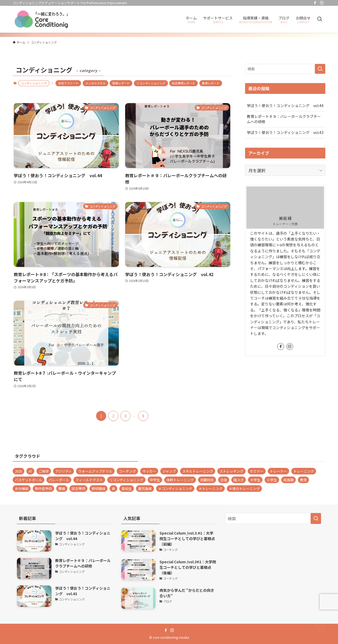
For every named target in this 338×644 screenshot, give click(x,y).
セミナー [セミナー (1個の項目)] (257, 471)
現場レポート (121, 83)
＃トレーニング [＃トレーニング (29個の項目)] (211, 489)
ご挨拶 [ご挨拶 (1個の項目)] (44, 471)
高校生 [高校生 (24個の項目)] (127, 489)
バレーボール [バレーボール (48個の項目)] (59, 480)
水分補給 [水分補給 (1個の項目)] (22, 489)
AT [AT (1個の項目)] (30, 471)
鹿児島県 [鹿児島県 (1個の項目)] (145, 489)
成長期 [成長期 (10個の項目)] (288, 480)
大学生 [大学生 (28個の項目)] (255, 480)
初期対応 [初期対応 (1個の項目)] (207, 480)
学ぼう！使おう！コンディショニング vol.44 (285, 105)
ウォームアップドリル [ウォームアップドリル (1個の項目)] (95, 471)
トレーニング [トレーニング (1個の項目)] (304, 471)
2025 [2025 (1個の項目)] (18, 471)
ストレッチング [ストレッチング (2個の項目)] (231, 471)
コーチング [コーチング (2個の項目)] (127, 471)
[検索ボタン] (320, 19)
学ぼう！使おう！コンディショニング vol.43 (285, 132)
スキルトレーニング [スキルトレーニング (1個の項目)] (198, 471)
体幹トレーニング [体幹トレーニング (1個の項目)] (180, 480)
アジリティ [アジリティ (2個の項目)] (64, 471)
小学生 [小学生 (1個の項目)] (272, 480)
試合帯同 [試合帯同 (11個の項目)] (78, 489)
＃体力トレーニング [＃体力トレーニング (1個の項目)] (244, 489)
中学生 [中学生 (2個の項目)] (155, 480)
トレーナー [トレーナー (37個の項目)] (278, 471)
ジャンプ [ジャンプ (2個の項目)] (169, 471)
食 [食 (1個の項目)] (113, 489)
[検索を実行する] (320, 69)
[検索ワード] (285, 69)
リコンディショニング (151, 83)
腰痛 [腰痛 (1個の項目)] (62, 489)
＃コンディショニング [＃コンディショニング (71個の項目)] (175, 489)
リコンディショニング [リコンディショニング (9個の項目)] (126, 480)
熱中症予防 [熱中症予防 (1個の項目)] (43, 489)
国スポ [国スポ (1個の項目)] (239, 480)
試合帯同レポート (184, 83)
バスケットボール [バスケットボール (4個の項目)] (29, 480)
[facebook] (315, 3)
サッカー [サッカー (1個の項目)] (149, 471)
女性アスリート (68, 83)
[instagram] (322, 3)
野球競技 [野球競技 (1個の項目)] (98, 489)
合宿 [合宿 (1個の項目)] (224, 480)
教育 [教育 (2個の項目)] (303, 480)
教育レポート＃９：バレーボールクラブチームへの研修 (284, 119)
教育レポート (211, 83)
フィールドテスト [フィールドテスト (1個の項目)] (89, 480)
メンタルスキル (95, 83)
